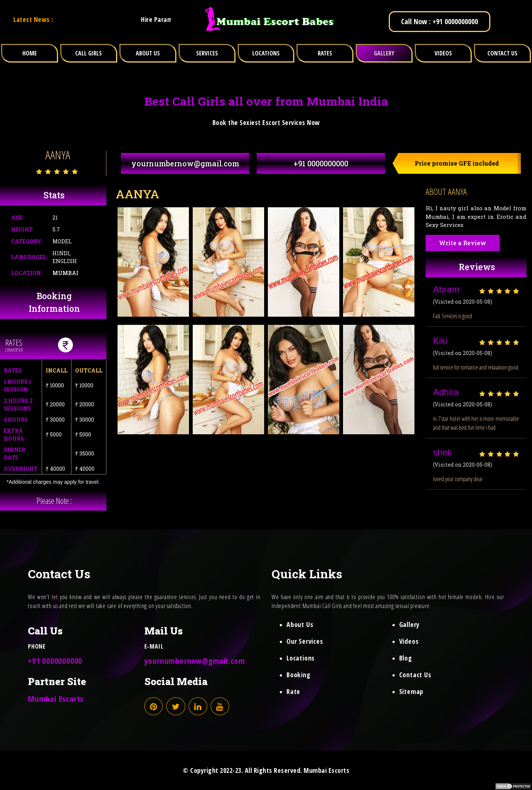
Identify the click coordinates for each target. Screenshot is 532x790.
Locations (301, 658)
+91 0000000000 (321, 163)
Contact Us (415, 675)
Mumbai (65, 273)
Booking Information (54, 302)
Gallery (410, 624)
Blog (406, 658)
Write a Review (463, 243)
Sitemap (411, 691)
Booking (299, 675)
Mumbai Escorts (56, 698)
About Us (300, 624)
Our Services (305, 641)
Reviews (477, 267)
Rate (293, 691)
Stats (54, 195)
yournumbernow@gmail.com (185, 163)
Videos (409, 641)
